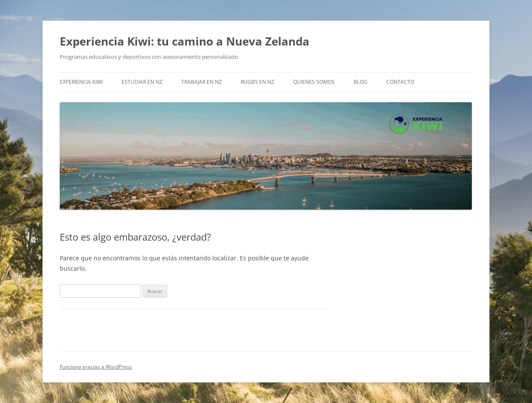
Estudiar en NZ (142, 82)
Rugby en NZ (257, 82)
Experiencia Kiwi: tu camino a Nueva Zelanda (185, 41)
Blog (361, 82)
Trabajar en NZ (202, 82)
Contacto (400, 82)
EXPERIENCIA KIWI (81, 82)
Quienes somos (314, 82)
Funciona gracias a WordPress (96, 367)
